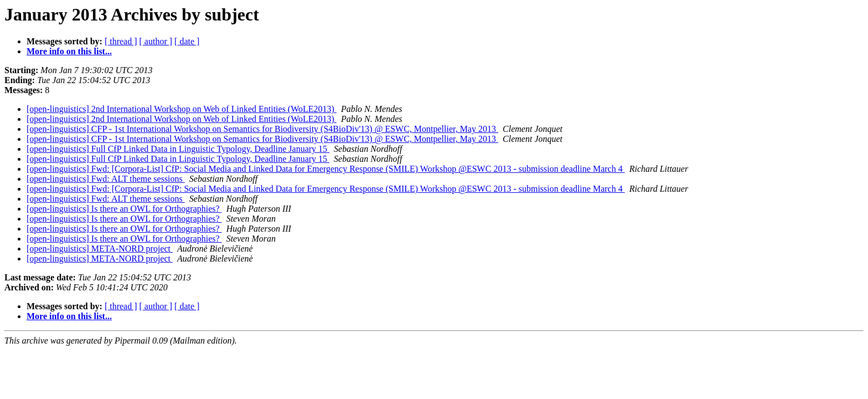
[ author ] (156, 41)
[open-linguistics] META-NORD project (100, 249)
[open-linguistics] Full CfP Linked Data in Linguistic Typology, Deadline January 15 (178, 149)
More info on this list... (69, 51)
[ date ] (187, 41)
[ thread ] (121, 41)
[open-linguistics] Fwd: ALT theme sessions (106, 179)
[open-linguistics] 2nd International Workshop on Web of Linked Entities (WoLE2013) (182, 109)
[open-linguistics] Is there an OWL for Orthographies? (124, 209)
